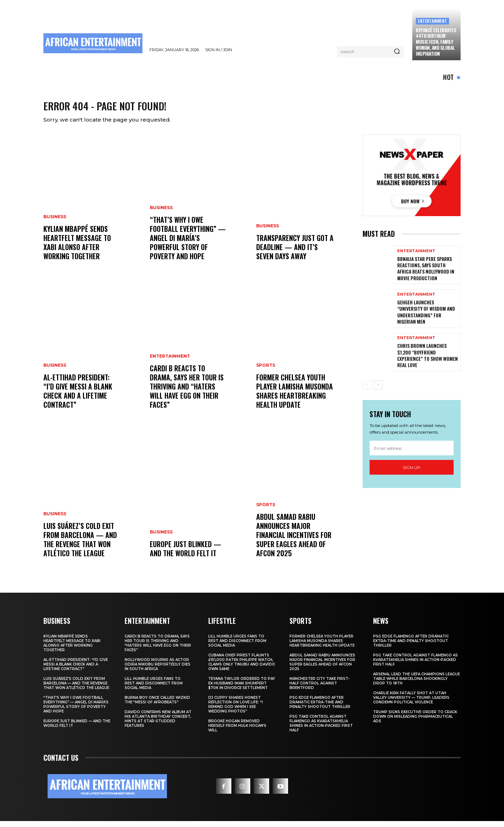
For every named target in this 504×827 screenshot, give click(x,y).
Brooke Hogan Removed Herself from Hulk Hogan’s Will (237, 732)
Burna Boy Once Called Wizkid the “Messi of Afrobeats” (157, 706)
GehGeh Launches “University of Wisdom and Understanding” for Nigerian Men (426, 318)
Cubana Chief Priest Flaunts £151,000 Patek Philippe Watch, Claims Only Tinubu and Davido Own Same (242, 668)
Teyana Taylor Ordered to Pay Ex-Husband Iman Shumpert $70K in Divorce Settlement (242, 689)
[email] (412, 454)
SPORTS (266, 371)
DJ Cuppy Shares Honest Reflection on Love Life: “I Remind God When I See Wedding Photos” (236, 710)
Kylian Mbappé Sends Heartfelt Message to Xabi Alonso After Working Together (77, 248)
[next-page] (378, 391)
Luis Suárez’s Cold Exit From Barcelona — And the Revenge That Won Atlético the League (80, 545)
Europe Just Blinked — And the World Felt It (185, 554)
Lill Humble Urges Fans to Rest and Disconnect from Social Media (154, 689)
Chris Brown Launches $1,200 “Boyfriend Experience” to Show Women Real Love (428, 361)
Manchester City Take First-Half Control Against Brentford (320, 689)
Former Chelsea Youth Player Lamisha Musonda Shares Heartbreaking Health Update (295, 397)
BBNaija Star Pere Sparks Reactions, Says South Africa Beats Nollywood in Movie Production (426, 274)
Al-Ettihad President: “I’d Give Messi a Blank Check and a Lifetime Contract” (78, 397)
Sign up (412, 473)
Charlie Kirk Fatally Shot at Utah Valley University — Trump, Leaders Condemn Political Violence (411, 704)
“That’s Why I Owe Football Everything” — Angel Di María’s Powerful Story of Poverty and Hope (188, 244)
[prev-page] (367, 391)
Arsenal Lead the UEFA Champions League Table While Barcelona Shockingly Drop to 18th (416, 685)
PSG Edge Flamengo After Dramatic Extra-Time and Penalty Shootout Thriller (320, 708)
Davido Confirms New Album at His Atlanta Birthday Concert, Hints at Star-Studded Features (158, 725)
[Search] (397, 52)
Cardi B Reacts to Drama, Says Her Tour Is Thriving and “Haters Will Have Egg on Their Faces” (187, 392)
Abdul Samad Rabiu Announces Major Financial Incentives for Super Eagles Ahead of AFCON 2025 (294, 541)
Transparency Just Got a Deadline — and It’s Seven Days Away (295, 253)
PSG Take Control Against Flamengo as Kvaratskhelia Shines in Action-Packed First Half (321, 729)
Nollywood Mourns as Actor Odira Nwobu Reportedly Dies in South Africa (157, 670)
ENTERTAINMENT (432, 21)
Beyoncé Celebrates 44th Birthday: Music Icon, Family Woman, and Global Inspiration (436, 42)
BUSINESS (55, 223)
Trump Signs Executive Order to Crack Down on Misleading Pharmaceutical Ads (415, 722)
